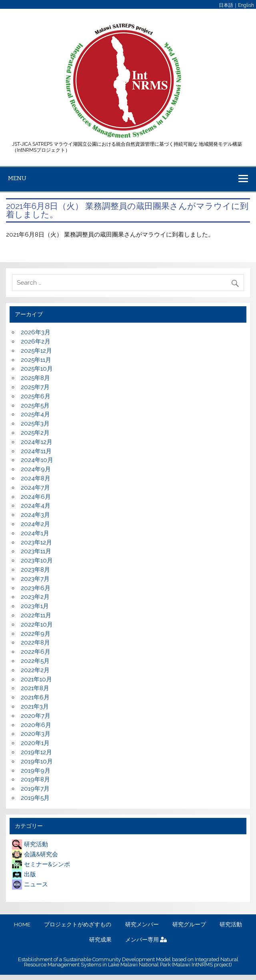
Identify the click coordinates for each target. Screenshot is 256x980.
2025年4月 (35, 414)
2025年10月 (37, 369)
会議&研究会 (35, 854)
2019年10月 (37, 761)
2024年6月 (36, 497)
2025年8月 (35, 378)
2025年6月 (36, 396)
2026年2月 (36, 341)
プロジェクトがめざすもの (78, 925)
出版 (24, 874)
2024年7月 (35, 488)
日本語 (226, 5)
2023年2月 (35, 597)
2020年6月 (36, 725)
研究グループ (189, 925)
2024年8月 (36, 478)
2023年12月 (36, 542)
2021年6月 (35, 697)
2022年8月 (35, 643)
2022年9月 (36, 634)
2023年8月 (35, 570)
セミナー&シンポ (41, 864)
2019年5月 (35, 798)
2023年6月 (36, 588)
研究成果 (100, 940)
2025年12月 (36, 351)
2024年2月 (35, 524)
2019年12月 (36, 752)
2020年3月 (36, 734)
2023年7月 (35, 579)
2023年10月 (37, 560)
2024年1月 (35, 533)
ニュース (30, 884)
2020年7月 (36, 716)
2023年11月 (36, 551)
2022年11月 (36, 615)
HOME (22, 925)
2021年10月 (36, 679)
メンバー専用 (146, 940)
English (246, 5)
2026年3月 (36, 332)
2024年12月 (37, 442)
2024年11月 (36, 451)
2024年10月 (37, 460)
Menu (17, 178)
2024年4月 (36, 506)
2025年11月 (36, 360)
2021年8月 (35, 688)
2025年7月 (35, 387)
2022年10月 (37, 625)
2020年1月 (35, 743)
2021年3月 (35, 707)
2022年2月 (35, 670)
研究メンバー (142, 925)
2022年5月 (35, 661)
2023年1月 (35, 606)
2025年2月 (35, 433)
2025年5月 (35, 406)
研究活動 (30, 844)
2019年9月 (36, 771)
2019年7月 (35, 789)
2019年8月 (35, 779)
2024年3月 (35, 515)
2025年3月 (35, 424)
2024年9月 (36, 469)
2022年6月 (36, 652)
